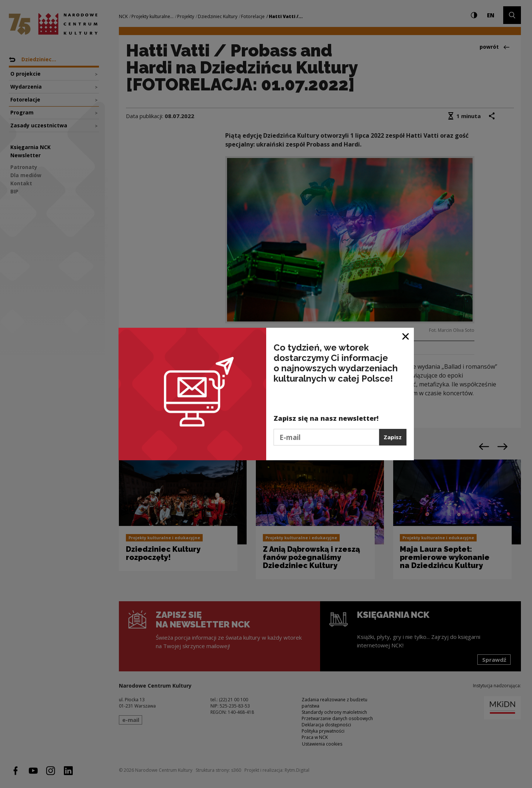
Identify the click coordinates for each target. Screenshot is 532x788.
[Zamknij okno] (406, 336)
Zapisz (393, 437)
